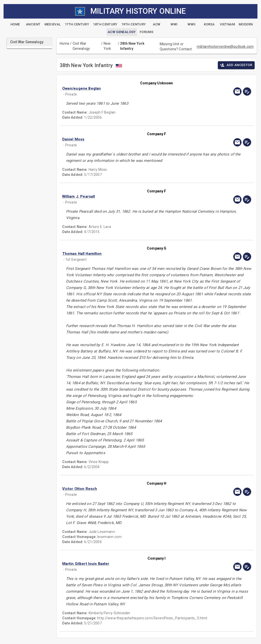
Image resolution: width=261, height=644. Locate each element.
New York (107, 46)
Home (65, 43)
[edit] (247, 91)
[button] (128, 88)
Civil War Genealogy (81, 46)
